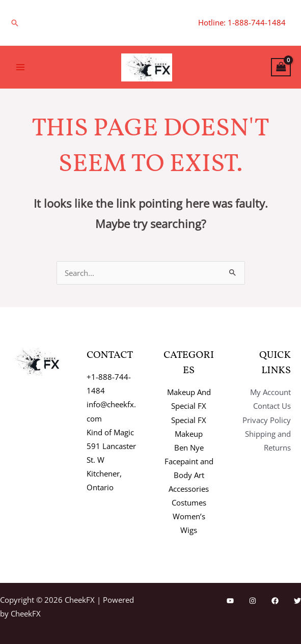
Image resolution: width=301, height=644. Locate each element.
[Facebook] (275, 601)
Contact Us (272, 406)
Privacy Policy (267, 420)
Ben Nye (189, 447)
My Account (270, 392)
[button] (15, 23)
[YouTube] (230, 601)
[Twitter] (297, 601)
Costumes (189, 502)
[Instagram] (253, 601)
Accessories (189, 489)
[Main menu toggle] (20, 67)
